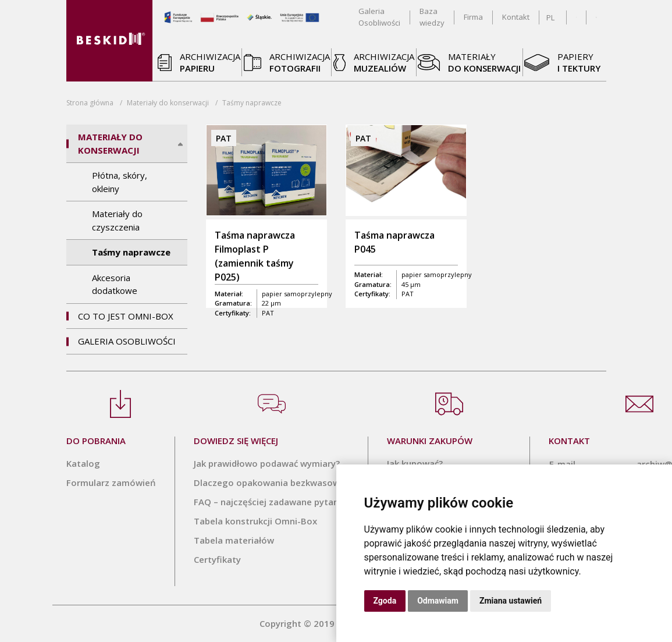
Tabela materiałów (234, 540)
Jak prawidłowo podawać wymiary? (267, 463)
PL (550, 17)
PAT (268, 313)
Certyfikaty (217, 559)
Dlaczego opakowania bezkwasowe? (271, 483)
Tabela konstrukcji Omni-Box (255, 521)
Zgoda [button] (385, 601)
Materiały (168, 103)
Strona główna (90, 103)
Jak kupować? (415, 463)
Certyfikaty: (233, 313)
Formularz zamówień (111, 483)
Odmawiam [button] (438, 601)
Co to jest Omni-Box (126, 316)
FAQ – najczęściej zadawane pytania (270, 502)
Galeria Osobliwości (127, 341)
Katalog (83, 463)
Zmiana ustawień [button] (511, 601)
